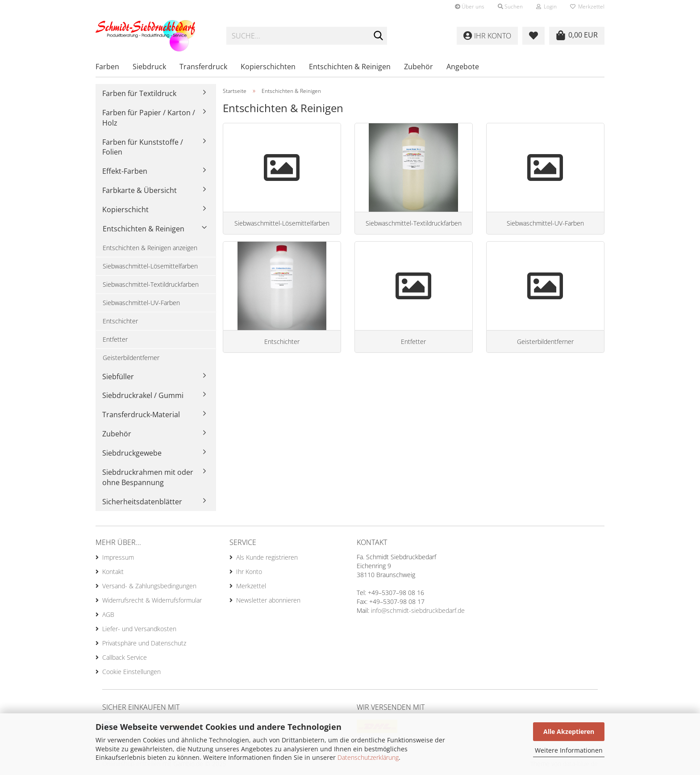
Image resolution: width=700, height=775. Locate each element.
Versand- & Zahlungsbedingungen (149, 586)
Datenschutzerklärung (368, 757)
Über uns (470, 6)
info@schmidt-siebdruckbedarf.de (418, 610)
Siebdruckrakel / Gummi (143, 395)
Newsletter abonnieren (268, 600)
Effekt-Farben (125, 171)
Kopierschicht (125, 209)
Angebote (463, 67)
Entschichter (120, 321)
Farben (107, 67)
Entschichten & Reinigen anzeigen (150, 248)
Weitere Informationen (569, 750)
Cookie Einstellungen (131, 672)
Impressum (118, 557)
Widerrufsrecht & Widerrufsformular (152, 600)
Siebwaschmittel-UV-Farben (141, 303)
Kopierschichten (268, 67)
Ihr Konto (249, 572)
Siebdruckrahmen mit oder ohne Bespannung (148, 477)
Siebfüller (118, 377)
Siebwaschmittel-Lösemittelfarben (150, 266)
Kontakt (113, 572)
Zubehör (419, 67)
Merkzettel (587, 6)
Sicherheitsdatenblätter (142, 502)
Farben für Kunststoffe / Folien (143, 147)
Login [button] (546, 6)
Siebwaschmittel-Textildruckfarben (151, 284)
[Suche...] (379, 36)
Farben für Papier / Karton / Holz (149, 118)
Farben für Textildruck (139, 93)
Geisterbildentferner (131, 358)
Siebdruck (149, 67)
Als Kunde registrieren (267, 557)
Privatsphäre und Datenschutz (144, 643)
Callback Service (125, 657)
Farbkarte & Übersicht (140, 190)
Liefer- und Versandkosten (139, 629)
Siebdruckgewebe (132, 453)
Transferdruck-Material (141, 415)
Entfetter (115, 339)
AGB (108, 614)
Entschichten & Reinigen (350, 67)
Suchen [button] (510, 6)
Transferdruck (203, 67)
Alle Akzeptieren (569, 731)
